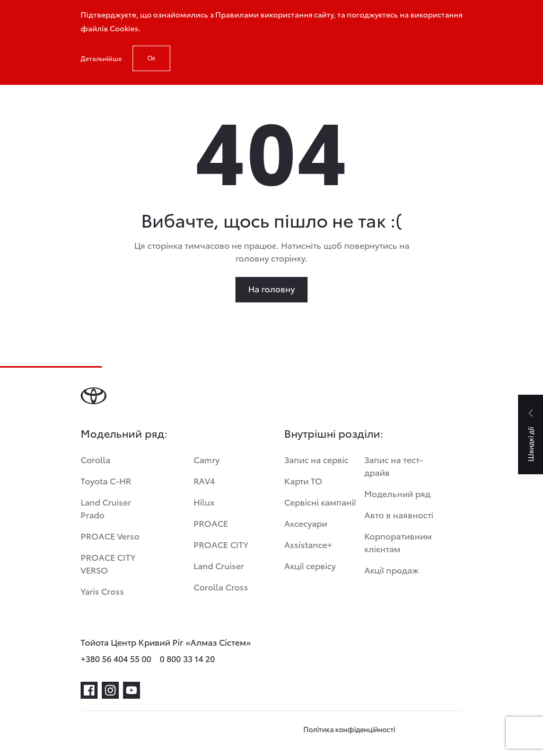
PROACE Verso (110, 536)
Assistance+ (308, 544)
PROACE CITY (221, 544)
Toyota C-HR (106, 480)
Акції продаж (392, 570)
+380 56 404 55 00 (116, 658)
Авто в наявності (399, 514)
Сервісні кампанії (320, 502)
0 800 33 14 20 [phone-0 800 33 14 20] (187, 658)
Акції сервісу (310, 565)
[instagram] (110, 690)
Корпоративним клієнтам (398, 542)
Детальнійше (101, 58)
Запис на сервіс (316, 459)
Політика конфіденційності (349, 729)
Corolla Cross (221, 586)
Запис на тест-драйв (394, 466)
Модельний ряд (397, 493)
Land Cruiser (219, 565)
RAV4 (204, 480)
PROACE (211, 523)
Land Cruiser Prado (106, 508)
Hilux (204, 502)
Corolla (95, 459)
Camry (207, 459)
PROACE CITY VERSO (108, 563)
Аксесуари (306, 523)
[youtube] (132, 690)
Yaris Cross (102, 591)
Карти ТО (303, 480)
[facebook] (89, 690)
